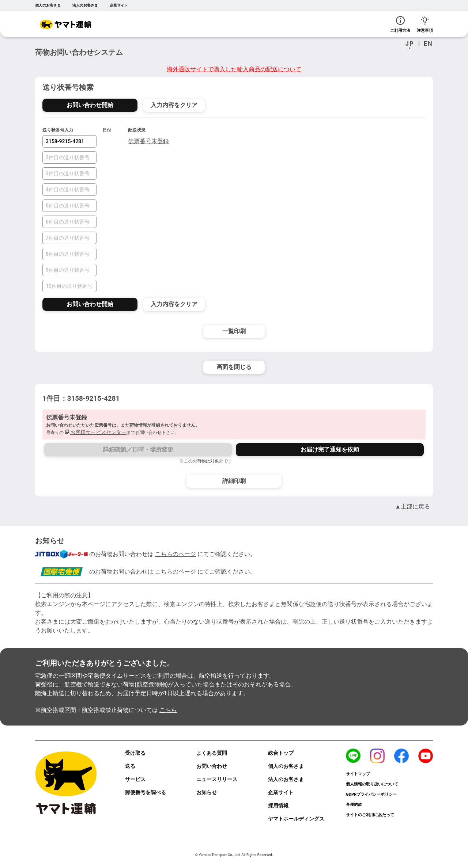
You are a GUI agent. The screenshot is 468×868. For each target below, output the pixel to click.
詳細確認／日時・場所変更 (138, 450)
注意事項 (425, 24)
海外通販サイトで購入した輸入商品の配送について (234, 69)
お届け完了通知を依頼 (330, 450)
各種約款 (354, 805)
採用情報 (278, 806)
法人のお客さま (85, 5)
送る (130, 766)
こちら (168, 710)
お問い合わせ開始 (90, 105)
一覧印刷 (234, 331)
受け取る (135, 753)
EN (428, 44)
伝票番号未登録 (148, 141)
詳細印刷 (234, 481)
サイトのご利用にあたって (370, 815)
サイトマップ (358, 774)
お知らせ (207, 792)
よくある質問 (212, 753)
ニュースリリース (217, 779)
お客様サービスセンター (98, 432)
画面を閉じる (234, 367)
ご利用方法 (400, 24)
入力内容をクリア (174, 105)
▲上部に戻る (412, 507)
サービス (135, 779)
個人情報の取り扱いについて (372, 784)
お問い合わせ (212, 766)
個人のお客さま (48, 5)
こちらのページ (175, 554)
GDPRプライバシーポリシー (371, 794)
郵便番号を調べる (146, 792)
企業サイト (119, 5)
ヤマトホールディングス (296, 819)
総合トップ (281, 753)
